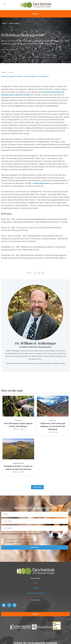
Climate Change (30, 76)
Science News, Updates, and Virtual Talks (21, 542)
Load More (37, 487)
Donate (35, 14)
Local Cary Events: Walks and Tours (18, 539)
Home (4, 23)
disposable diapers (42, 183)
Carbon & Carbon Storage (12, 76)
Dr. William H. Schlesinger (35, 343)
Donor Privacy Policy (36, 593)
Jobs (36, 583)
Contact (36, 588)
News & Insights (14, 23)
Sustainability (43, 76)
